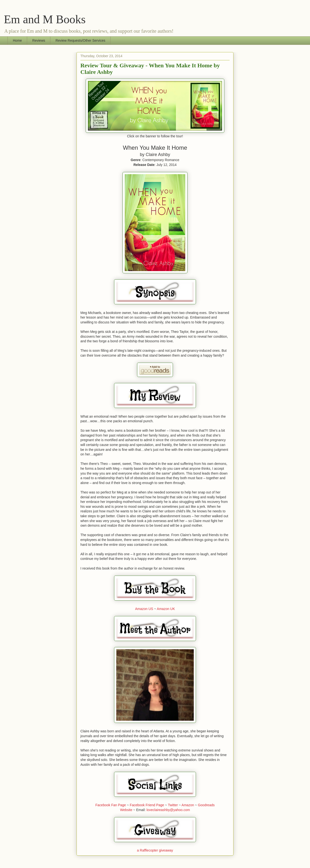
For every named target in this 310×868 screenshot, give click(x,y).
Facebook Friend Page (147, 805)
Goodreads (206, 805)
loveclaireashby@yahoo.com (168, 810)
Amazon (188, 805)
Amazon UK (166, 609)
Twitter (173, 805)
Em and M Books (45, 19)
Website (126, 810)
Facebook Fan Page (111, 805)
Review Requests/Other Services (80, 40)
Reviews (39, 40)
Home (17, 40)
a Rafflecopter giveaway (155, 850)
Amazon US (144, 609)
